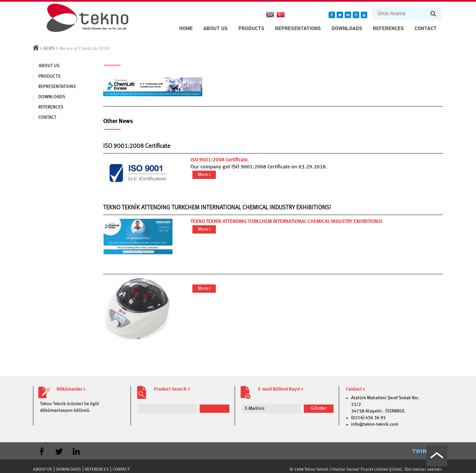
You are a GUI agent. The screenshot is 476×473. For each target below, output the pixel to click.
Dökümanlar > (71, 389)
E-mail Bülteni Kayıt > (281, 389)
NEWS (49, 49)
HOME (186, 29)
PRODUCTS (251, 29)
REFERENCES (388, 29)
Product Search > (172, 389)
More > (204, 175)
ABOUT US (216, 29)
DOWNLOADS (347, 29)
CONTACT (426, 29)
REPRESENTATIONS (298, 29)
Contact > (355, 389)
